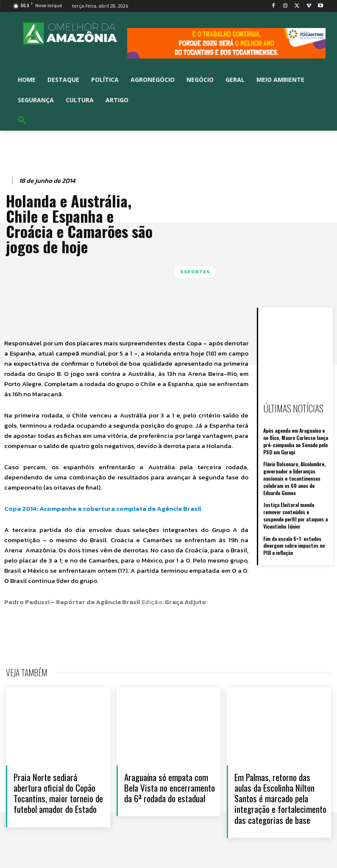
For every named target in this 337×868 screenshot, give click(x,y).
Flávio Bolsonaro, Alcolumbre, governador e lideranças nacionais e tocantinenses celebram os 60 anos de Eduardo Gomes (294, 478)
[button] (22, 120)
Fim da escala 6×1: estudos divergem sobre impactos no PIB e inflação (294, 546)
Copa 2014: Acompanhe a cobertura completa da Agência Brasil (103, 508)
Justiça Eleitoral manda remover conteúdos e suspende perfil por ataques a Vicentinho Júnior (295, 515)
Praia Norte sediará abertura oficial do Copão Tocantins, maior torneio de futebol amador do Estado (58, 793)
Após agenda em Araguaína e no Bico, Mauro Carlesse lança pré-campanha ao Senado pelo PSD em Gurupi (296, 441)
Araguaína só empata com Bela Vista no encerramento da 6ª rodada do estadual (170, 788)
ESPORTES (195, 272)
